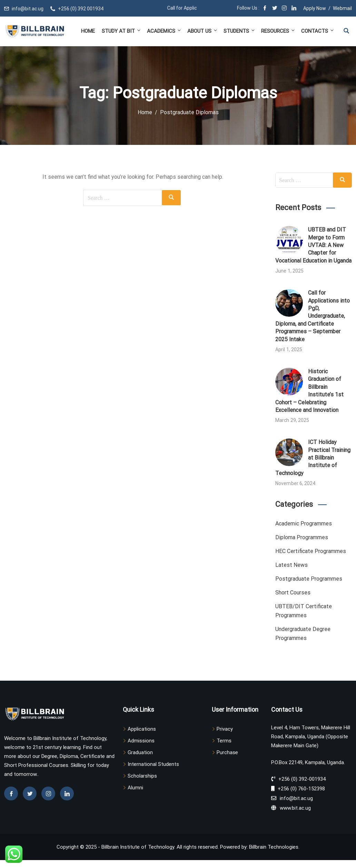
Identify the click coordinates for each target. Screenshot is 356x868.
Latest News (291, 565)
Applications (142, 729)
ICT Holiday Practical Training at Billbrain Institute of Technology (313, 458)
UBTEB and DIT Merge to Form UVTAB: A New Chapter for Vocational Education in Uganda (313, 245)
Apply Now (315, 8)
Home (88, 31)
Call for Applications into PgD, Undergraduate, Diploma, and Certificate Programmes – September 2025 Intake (313, 316)
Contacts (317, 31)
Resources (278, 31)
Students (240, 31)
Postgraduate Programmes (309, 579)
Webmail (342, 8)
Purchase (227, 752)
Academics (164, 31)
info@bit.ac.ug (28, 9)
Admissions (141, 741)
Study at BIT (122, 31)
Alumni (135, 788)
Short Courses (293, 593)
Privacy (225, 729)
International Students (153, 764)
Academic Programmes (304, 524)
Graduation (140, 752)
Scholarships (142, 776)
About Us (203, 31)
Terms (224, 741)
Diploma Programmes (302, 537)
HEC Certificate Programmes (311, 551)
